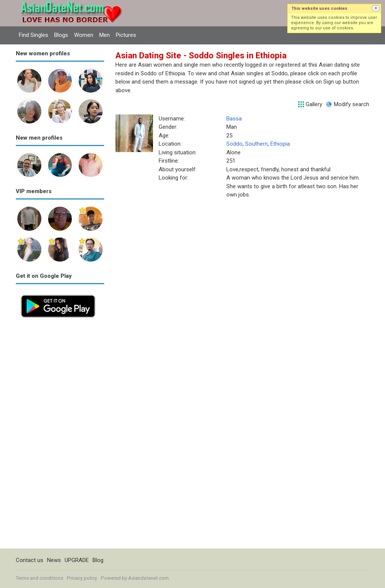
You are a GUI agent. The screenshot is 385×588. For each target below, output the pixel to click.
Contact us (30, 560)
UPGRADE (77, 560)
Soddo (234, 144)
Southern (256, 144)
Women (84, 35)
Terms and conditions (39, 578)
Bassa (234, 119)
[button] (376, 8)
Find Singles (33, 35)
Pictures (126, 35)
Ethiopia (280, 144)
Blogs (61, 35)
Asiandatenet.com (149, 578)
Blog (98, 560)
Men (105, 35)
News (54, 560)
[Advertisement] (60, 436)
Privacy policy (82, 578)
